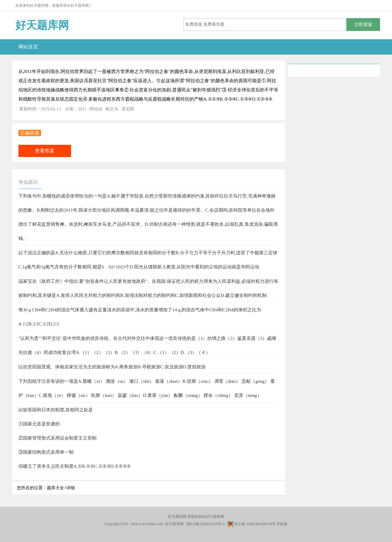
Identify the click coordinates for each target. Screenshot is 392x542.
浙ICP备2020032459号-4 (206, 524)
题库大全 (55, 488)
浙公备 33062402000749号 (252, 524)
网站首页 (28, 47)
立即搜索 (363, 24)
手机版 (282, 524)
